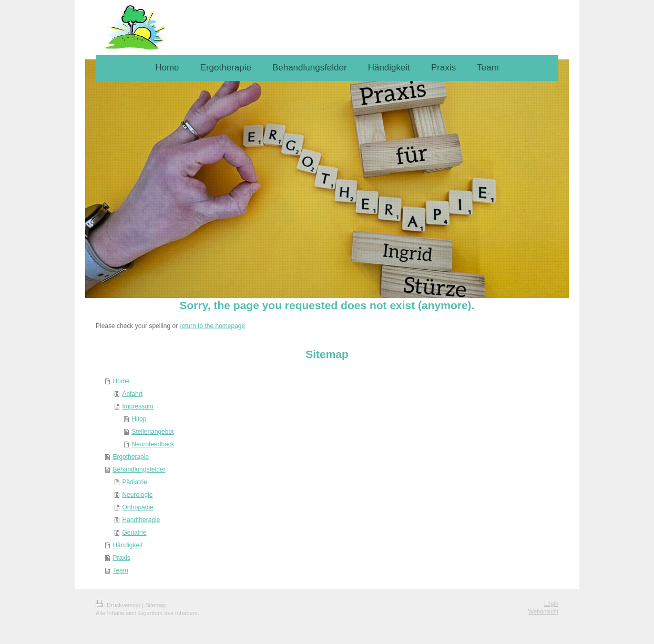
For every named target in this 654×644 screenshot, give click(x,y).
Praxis (121, 558)
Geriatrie (134, 533)
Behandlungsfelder (139, 469)
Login (551, 604)
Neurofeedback (153, 444)
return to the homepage (212, 326)
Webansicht (543, 611)
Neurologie (137, 495)
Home (121, 381)
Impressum (137, 406)
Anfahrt (132, 394)
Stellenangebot (152, 432)
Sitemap (156, 605)
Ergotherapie (131, 457)
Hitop (139, 419)
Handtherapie (141, 520)
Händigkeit (127, 545)
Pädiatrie (134, 482)
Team (120, 570)
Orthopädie (137, 507)
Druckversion (119, 605)
